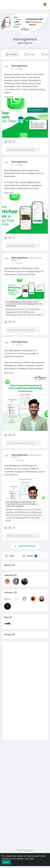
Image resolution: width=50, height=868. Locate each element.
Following (9, 575)
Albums (8, 565)
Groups (8, 635)
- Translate (18, 69)
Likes (6, 617)
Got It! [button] (6, 862)
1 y (12, 69)
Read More (9, 97)
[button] (45, 5)
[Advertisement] (25, 666)
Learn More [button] (29, 859)
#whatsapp (23, 274)
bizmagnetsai (25, 39)
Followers (9, 592)
